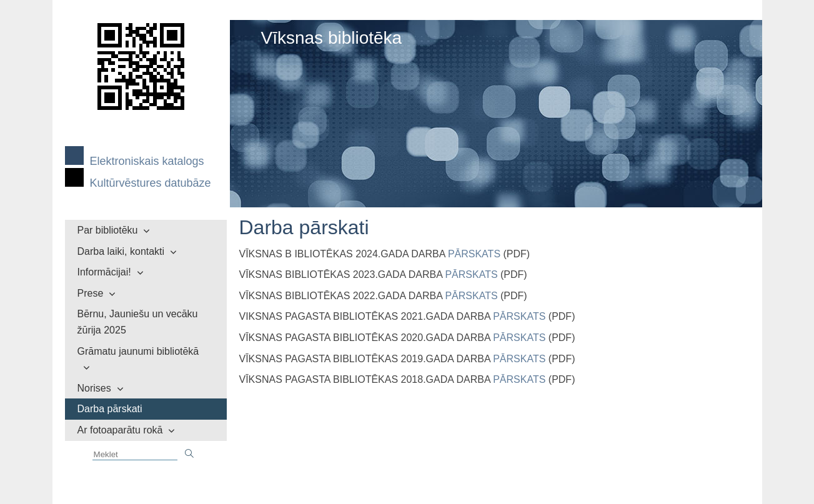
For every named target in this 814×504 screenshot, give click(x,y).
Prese (91, 293)
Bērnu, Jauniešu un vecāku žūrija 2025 (138, 322)
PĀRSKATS (474, 254)
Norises (94, 388)
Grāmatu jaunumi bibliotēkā (138, 351)
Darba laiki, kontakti (121, 251)
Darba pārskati (110, 409)
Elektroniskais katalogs (147, 161)
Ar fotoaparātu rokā (120, 430)
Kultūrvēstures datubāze (151, 183)
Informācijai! (104, 272)
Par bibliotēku (108, 230)
